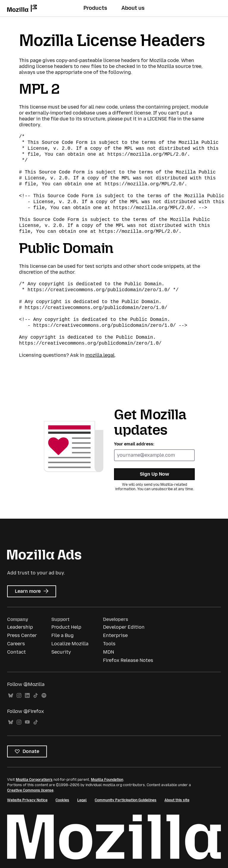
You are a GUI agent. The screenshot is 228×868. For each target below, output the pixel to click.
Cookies (62, 800)
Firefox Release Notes (128, 660)
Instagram (19, 696)
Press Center (22, 635)
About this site (177, 800)
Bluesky (11, 696)
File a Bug (62, 635)
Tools (109, 644)
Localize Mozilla (70, 644)
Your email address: (134, 444)
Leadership (20, 627)
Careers (16, 644)
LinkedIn (27, 696)
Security (61, 652)
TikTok (36, 696)
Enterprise (115, 635)
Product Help (66, 627)
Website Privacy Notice (27, 800)
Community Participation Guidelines (126, 800)
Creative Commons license (30, 790)
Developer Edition (124, 627)
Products (95, 8)
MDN (109, 652)
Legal (82, 800)
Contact (16, 652)
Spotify (44, 696)
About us (133, 8)
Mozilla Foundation (107, 780)
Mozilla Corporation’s (34, 780)
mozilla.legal (100, 355)
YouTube (27, 722)
